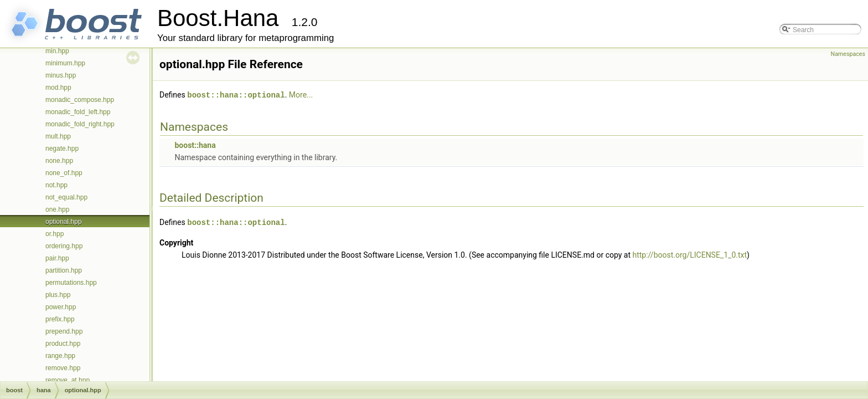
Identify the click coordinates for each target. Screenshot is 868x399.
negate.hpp (62, 149)
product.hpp (63, 344)
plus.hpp (58, 295)
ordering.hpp (64, 246)
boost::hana (195, 145)
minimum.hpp (65, 63)
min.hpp (57, 51)
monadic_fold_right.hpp (80, 124)
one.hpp (57, 209)
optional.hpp (63, 222)
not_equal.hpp (66, 197)
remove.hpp (63, 368)
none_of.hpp (64, 173)
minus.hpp (61, 75)
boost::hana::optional (236, 94)
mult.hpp (58, 136)
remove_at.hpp (68, 380)
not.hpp (56, 185)
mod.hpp (58, 88)
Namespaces (848, 54)
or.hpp (55, 234)
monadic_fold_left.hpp (78, 112)
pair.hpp (57, 258)
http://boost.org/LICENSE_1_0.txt (690, 254)
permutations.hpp (71, 283)
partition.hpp (64, 270)
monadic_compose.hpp (80, 100)
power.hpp (61, 307)
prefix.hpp (60, 319)
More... (301, 95)
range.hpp (60, 356)
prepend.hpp (64, 331)
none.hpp (59, 161)
